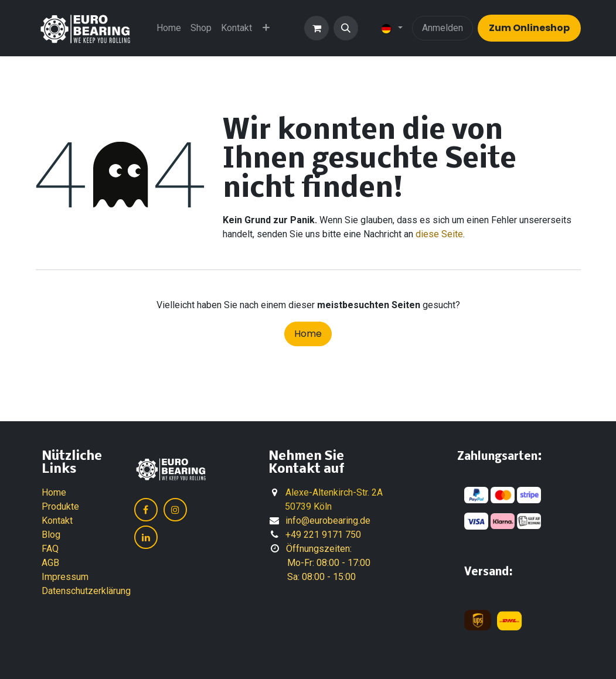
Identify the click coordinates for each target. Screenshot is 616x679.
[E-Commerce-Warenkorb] (316, 28)
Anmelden (443, 28)
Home (308, 334)
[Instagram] (175, 510)
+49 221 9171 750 (323, 535)
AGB (50, 563)
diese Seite (439, 234)
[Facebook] (146, 510)
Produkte (60, 506)
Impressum (65, 577)
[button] (346, 28)
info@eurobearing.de (328, 521)
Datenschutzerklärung (86, 591)
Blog (51, 535)
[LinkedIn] (146, 537)
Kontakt (57, 521)
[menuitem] (169, 28)
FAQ (50, 549)
